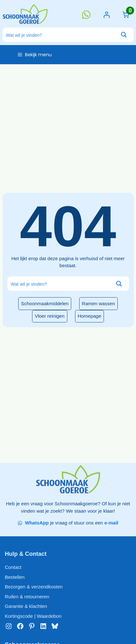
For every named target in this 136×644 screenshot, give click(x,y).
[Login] (106, 15)
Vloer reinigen (50, 316)
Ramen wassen (98, 303)
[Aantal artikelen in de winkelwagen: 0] (126, 15)
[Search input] (59, 35)
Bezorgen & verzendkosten (34, 587)
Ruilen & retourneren (27, 597)
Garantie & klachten (26, 606)
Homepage (89, 316)
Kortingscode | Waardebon (33, 616)
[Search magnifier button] (124, 35)
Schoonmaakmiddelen (45, 303)
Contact (13, 567)
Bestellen (15, 577)
